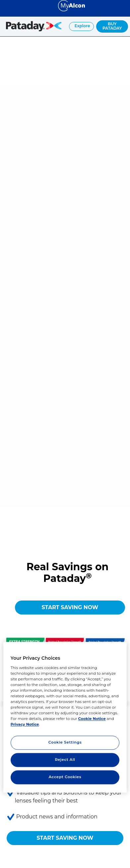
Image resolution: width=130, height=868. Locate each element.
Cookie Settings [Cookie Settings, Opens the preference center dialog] (65, 743)
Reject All (65, 760)
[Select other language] (7, 5)
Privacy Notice (25, 725)
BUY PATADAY (112, 26)
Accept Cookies (65, 777)
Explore (82, 26)
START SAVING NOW (70, 607)
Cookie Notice (92, 719)
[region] (65, 717)
